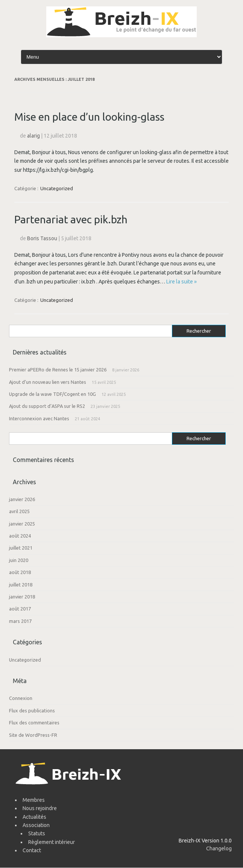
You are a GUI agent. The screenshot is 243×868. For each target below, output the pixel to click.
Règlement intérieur (52, 842)
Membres (34, 800)
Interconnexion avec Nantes (39, 418)
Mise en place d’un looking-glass (89, 117)
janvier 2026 (22, 499)
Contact (32, 850)
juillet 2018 (21, 585)
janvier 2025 (22, 524)
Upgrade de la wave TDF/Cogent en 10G (52, 394)
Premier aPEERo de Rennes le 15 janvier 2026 (58, 370)
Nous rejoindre (40, 808)
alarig (33, 136)
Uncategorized (57, 188)
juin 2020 (19, 560)
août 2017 (20, 609)
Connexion (21, 698)
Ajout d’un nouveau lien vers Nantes (48, 382)
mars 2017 (20, 621)
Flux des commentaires (34, 723)
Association (36, 825)
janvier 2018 (22, 597)
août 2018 (20, 572)
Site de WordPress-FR (33, 735)
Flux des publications (32, 710)
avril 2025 (19, 511)
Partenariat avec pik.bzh (71, 219)
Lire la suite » (181, 282)
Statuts (37, 833)
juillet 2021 (21, 548)
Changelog (219, 848)
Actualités (34, 817)
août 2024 (20, 536)
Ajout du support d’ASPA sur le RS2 (47, 406)
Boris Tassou (42, 238)
